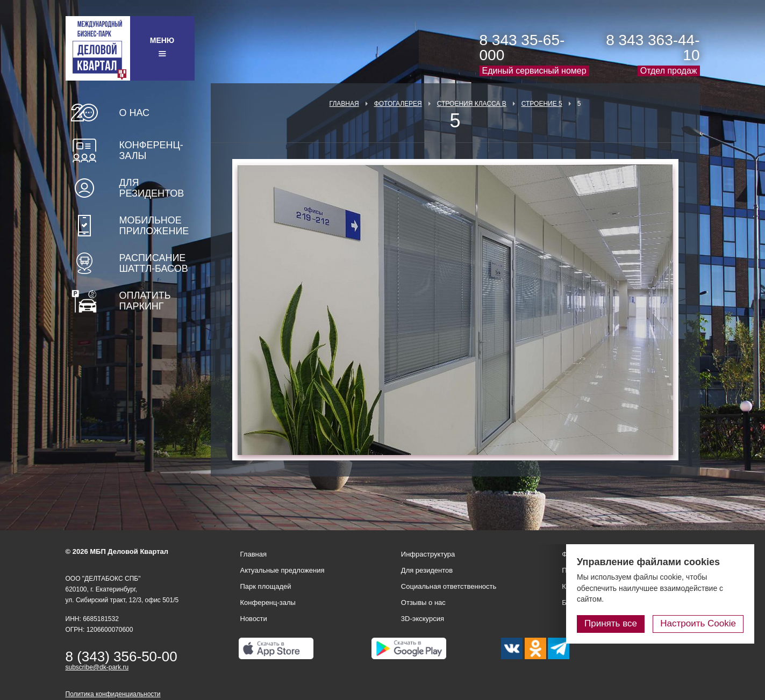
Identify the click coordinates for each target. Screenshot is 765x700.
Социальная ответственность (449, 586)
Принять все (611, 623)
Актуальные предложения (283, 570)
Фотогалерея (398, 104)
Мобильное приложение (154, 226)
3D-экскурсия (423, 619)
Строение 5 (542, 104)
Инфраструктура (428, 554)
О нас (135, 113)
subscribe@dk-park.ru (97, 667)
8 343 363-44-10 (653, 48)
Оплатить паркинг (145, 301)
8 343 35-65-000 (522, 48)
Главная (344, 104)
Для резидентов (152, 188)
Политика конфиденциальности (113, 694)
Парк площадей (266, 586)
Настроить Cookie (698, 623)
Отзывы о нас (423, 602)
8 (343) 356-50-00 (121, 656)
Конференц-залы (151, 150)
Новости (254, 619)
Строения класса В (472, 104)
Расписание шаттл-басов (154, 263)
